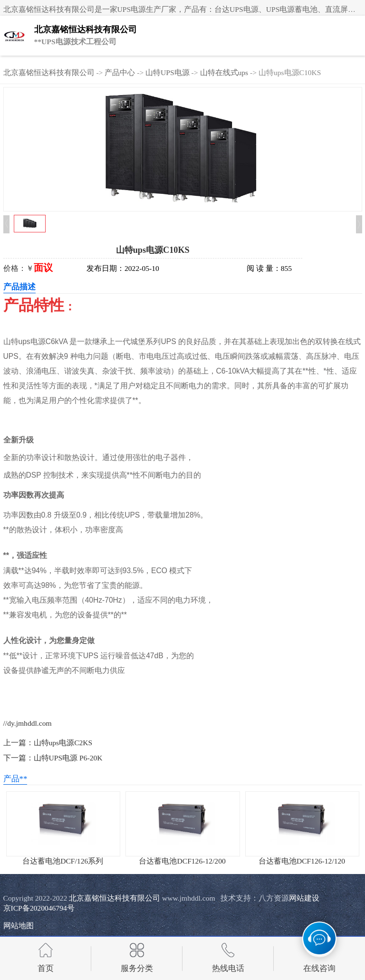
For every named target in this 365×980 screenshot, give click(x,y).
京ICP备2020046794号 (39, 908)
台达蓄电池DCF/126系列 (63, 861)
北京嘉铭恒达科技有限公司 (49, 72)
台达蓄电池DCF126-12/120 (302, 861)
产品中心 (120, 72)
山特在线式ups (224, 72)
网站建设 (304, 898)
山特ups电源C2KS (63, 743)
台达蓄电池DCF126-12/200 (182, 861)
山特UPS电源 (168, 72)
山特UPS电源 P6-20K (68, 758)
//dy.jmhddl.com (28, 723)
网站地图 (19, 926)
